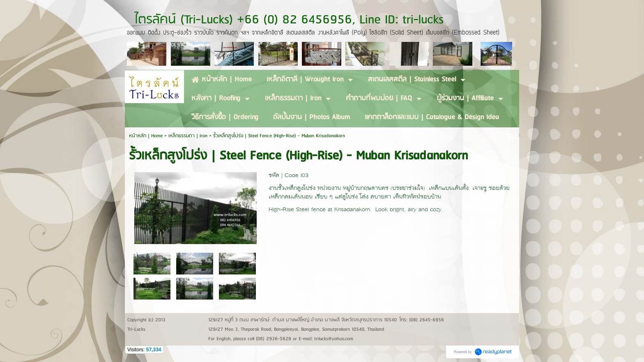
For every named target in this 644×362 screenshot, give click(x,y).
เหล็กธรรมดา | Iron (188, 136)
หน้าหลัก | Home (147, 136)
